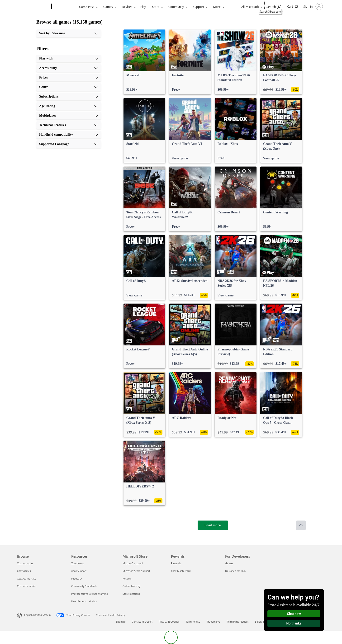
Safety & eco (262, 622)
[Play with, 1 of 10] (69, 59)
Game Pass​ (87, 7)
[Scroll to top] (301, 525)
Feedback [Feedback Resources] (77, 578)
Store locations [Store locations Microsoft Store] (131, 594)
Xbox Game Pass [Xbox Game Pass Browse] (27, 578)
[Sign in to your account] (313, 6)
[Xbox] (65, 7)
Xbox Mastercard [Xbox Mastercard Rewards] (181, 571)
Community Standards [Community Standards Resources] (84, 586)
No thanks (294, 623)
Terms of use (193, 622)
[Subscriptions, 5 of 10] (69, 97)
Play (143, 7)
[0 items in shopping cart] (293, 6)
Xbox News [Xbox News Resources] (78, 563)
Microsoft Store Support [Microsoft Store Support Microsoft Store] (136, 571)
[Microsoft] (33, 7)
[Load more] (213, 525)
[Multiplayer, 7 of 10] (69, 116)
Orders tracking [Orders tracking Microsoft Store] (131, 586)
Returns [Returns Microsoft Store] (127, 578)
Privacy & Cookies (169, 622)
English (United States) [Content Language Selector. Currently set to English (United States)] (37, 615)
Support (198, 7)
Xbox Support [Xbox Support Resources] (79, 571)
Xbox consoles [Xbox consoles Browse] (25, 563)
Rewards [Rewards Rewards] (176, 563)
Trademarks (213, 622)
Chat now (294, 614)
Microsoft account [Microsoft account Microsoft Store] (133, 563)
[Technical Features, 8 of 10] (69, 125)
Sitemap (121, 622)
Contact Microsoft (142, 622)
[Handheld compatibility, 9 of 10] (69, 135)
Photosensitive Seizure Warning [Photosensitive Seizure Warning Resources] (90, 594)
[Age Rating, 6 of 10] (69, 106)
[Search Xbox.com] (274, 6)
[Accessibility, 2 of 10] (69, 68)
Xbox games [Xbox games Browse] (24, 571)
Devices (127, 7)
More (217, 7)
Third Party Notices (238, 622)
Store (156, 7)
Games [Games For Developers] (229, 563)
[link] (144, 62)
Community (176, 7)
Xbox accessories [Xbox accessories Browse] (27, 586)
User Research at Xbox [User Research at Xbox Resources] (84, 601)
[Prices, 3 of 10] (69, 78)
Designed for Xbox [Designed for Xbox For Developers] (236, 571)
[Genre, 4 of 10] (69, 87)
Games (108, 7)
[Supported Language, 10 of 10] (69, 144)
